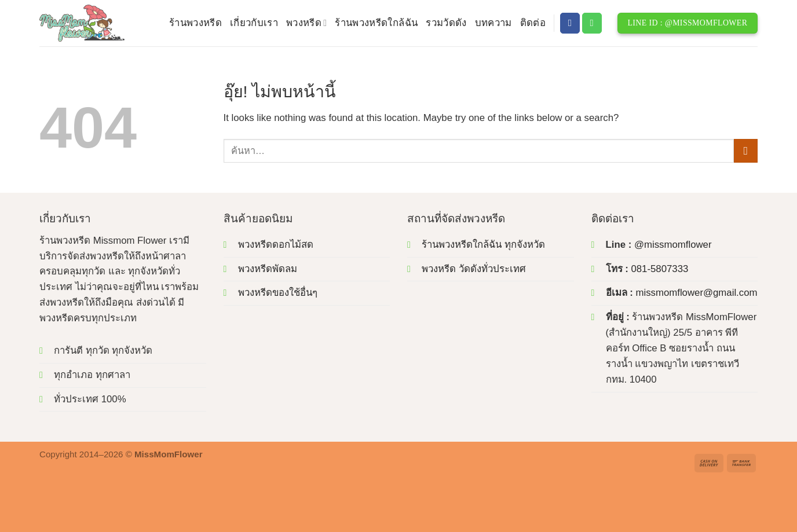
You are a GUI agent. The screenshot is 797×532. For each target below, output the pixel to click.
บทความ (493, 23)
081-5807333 (659, 269)
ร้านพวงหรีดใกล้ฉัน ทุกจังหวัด (483, 245)
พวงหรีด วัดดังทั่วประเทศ (474, 269)
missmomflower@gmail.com (696, 293)
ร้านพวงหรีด (195, 23)
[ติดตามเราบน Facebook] (570, 23)
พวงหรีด (306, 23)
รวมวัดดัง (446, 23)
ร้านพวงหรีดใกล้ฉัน (376, 23)
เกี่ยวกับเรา (254, 23)
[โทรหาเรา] (592, 23)
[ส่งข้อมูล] (746, 151)
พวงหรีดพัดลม (268, 269)
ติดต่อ (533, 23)
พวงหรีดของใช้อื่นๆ (278, 293)
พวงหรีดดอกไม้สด (276, 245)
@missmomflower (673, 245)
